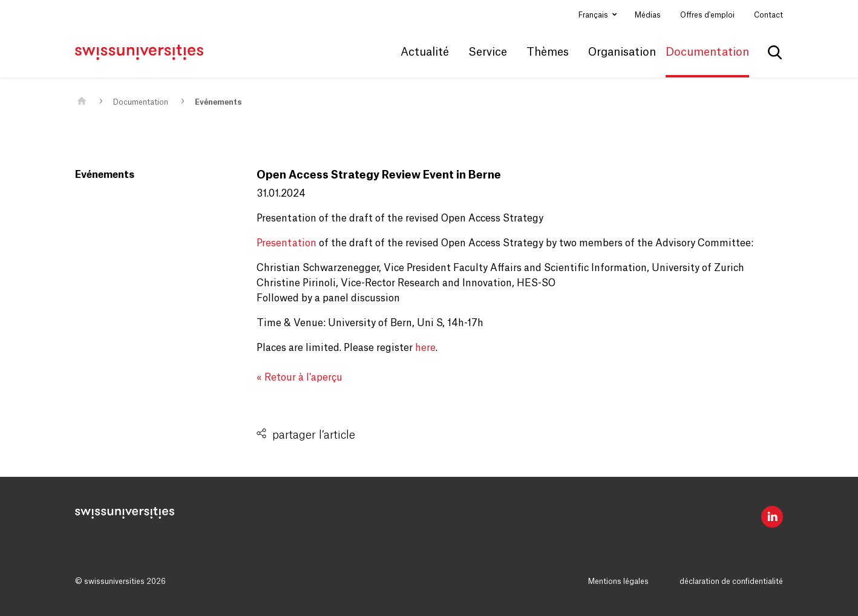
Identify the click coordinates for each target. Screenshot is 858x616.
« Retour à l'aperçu (300, 378)
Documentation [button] (707, 52)
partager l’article (314, 435)
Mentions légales (618, 582)
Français (594, 15)
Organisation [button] (622, 52)
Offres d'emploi (707, 15)
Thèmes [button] (548, 52)
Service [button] (488, 52)
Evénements (218, 102)
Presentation (288, 243)
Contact (768, 15)
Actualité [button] (425, 52)
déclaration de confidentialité (731, 582)
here (425, 348)
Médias (648, 15)
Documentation (141, 102)
